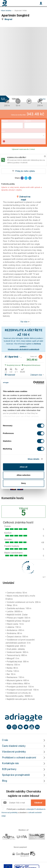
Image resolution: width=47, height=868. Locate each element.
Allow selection (23, 475)
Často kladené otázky (14, 746)
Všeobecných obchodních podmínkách (24, 349)
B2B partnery (9, 769)
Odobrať (38, 803)
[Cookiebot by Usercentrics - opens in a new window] (33, 383)
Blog (5, 781)
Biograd (9, 19)
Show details (34, 459)
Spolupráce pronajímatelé (16, 775)
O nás (5, 740)
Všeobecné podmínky (14, 752)
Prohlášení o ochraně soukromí (19, 758)
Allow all (23, 467)
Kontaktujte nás (10, 763)
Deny (23, 483)
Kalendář (10, 375)
